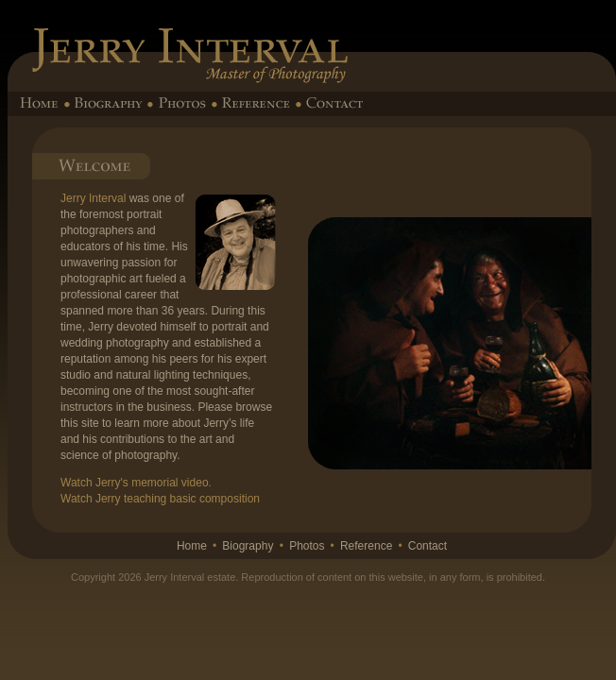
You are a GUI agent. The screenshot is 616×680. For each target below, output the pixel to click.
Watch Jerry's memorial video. (136, 483)
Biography (248, 546)
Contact (428, 546)
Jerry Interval (93, 198)
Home (192, 546)
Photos (307, 546)
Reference (366, 546)
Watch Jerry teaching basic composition (160, 499)
